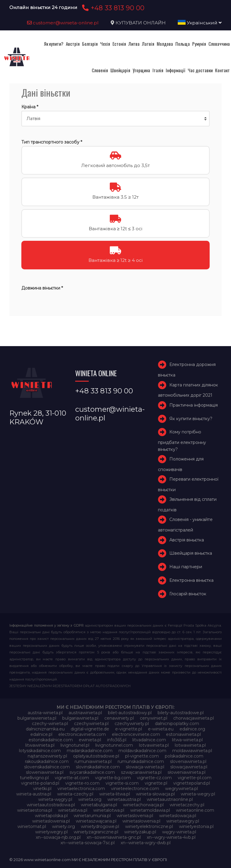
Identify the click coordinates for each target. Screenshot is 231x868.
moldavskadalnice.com (142, 751)
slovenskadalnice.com (47, 767)
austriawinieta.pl (85, 713)
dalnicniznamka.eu (45, 729)
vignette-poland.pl (40, 783)
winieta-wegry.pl (198, 794)
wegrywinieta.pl (182, 789)
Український (200, 23)
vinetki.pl (42, 789)
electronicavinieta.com (82, 734)
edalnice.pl (41, 734)
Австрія (73, 44)
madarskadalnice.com (90, 751)
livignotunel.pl (75, 745)
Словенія (100, 70)
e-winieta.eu (161, 729)
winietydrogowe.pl (100, 826)
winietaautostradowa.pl (51, 805)
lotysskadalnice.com (40, 751)
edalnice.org (192, 729)
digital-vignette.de (90, 729)
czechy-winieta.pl (50, 724)
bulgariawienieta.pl (37, 718)
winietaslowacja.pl (178, 816)
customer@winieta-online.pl (63, 23)
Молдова (165, 44)
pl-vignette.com (142, 756)
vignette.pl (156, 783)
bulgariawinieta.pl (80, 718)
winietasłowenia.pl (141, 821)
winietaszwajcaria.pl (96, 821)
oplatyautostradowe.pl (96, 756)
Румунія (199, 44)
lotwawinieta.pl (190, 745)
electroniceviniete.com (136, 734)
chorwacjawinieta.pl (194, 718)
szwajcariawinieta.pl (141, 772)
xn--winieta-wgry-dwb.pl (146, 843)
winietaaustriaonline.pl (170, 799)
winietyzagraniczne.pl (96, 832)
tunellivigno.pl (34, 778)
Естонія (119, 44)
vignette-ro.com (82, 783)
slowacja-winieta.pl (145, 767)
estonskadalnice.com (51, 740)
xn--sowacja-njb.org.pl (58, 837)
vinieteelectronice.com (135, 789)
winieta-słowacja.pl (155, 794)
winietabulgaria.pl (99, 805)
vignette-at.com (72, 778)
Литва (134, 44)
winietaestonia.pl (35, 810)
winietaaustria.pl (124, 799)
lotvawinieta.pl (154, 745)
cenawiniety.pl (119, 718)
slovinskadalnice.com (98, 767)
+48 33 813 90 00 (112, 8)
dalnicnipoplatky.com (177, 724)
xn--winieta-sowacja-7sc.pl (88, 843)
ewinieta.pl (90, 740)
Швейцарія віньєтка (191, 553)
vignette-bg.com (113, 778)
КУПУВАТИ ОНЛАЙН (141, 23)
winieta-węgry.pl (55, 799)
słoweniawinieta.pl (186, 772)
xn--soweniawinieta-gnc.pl (114, 837)
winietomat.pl (32, 826)
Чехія (105, 44)
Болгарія (90, 44)
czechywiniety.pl (132, 724)
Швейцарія (120, 70)
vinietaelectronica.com (81, 789)
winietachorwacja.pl (143, 805)
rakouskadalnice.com (47, 761)
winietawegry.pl (183, 821)
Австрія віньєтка (187, 540)
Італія (158, 70)
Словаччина (219, 44)
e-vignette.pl (129, 729)
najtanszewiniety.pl (47, 756)
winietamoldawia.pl (150, 810)
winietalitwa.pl (73, 810)
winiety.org (63, 826)
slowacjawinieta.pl (189, 767)
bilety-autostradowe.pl (181, 713)
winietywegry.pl (51, 832)
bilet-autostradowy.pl (130, 713)
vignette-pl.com (195, 778)
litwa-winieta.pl (187, 740)
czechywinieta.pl (91, 724)
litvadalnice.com (149, 740)
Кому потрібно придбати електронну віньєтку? (182, 440)
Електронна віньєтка (191, 580)
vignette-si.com (122, 783)
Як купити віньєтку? (191, 419)
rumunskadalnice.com (141, 761)
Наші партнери (186, 567)
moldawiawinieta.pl (192, 751)
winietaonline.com (195, 810)
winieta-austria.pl (34, 794)
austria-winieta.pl (45, 713)
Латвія (148, 44)
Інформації (176, 70)
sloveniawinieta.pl (188, 761)
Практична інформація (194, 405)
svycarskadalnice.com (92, 772)
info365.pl (117, 740)
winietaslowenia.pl (51, 821)
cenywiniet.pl (154, 718)
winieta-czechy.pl (75, 794)
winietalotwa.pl (109, 810)
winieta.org (90, 799)
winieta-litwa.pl (115, 794)
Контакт (222, 70)
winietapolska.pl (51, 816)
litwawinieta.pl (40, 745)
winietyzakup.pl (140, 832)
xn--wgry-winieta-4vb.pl (171, 837)
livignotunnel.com (114, 745)
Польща (183, 44)
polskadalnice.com (184, 756)
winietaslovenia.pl (135, 816)
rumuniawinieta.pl (93, 761)
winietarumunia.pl (92, 816)
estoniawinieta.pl (183, 734)
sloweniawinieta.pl (45, 772)
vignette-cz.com (154, 778)
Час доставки (200, 70)
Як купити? (54, 44)
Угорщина (141, 70)
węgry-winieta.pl (179, 832)
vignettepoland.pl (192, 783)
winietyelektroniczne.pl (149, 826)
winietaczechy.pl (187, 805)
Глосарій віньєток (188, 594)
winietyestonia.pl (196, 826)
